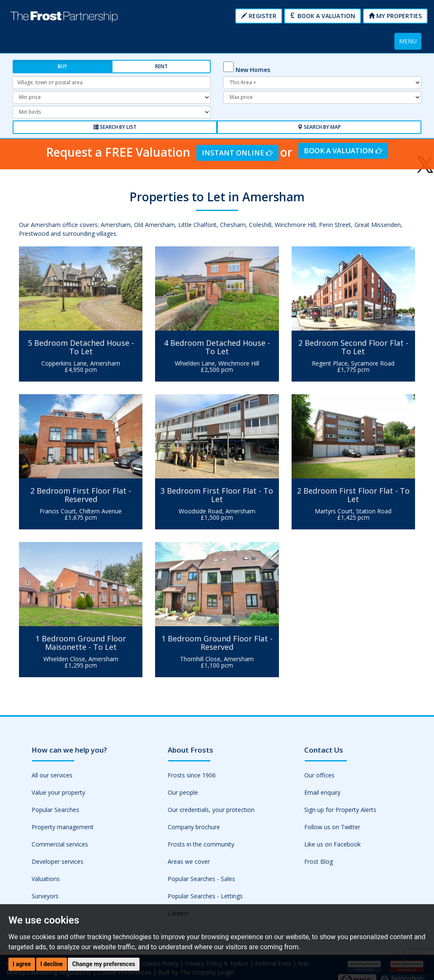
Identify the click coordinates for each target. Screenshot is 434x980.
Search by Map (319, 127)
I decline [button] (52, 964)
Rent (161, 66)
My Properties (395, 16)
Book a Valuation (323, 16)
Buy (62, 66)
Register (259, 16)
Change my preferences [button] (103, 964)
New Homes (253, 70)
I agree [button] (22, 964)
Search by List (115, 127)
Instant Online (237, 153)
